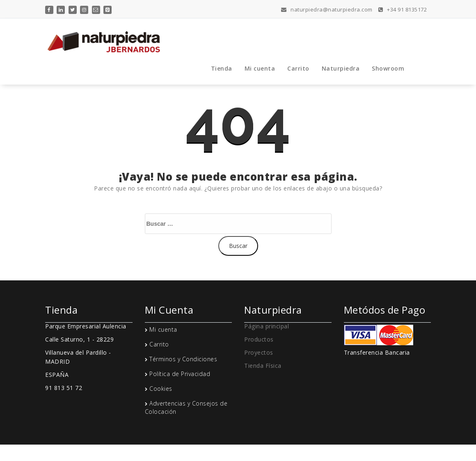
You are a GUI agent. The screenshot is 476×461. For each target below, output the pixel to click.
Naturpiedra (341, 68)
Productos (259, 339)
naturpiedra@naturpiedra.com (327, 9)
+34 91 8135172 (403, 9)
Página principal (267, 326)
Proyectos (259, 352)
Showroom (388, 68)
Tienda (222, 68)
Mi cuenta (260, 68)
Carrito (298, 68)
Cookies (161, 389)
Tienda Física (263, 366)
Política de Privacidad (180, 374)
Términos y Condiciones (183, 359)
